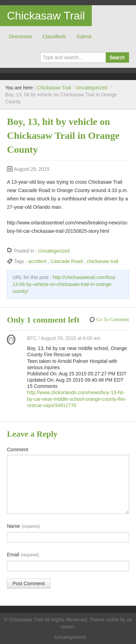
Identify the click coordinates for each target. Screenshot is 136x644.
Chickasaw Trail (46, 16)
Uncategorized (91, 88)
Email (23, 555)
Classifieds (54, 37)
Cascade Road (67, 261)
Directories (20, 37)
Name (23, 526)
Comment (18, 450)
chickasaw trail (102, 261)
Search (117, 57)
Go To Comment (113, 320)
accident (37, 261)
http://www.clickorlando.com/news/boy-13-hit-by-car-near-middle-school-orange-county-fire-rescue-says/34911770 (77, 399)
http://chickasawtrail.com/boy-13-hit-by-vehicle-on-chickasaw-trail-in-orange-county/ (65, 284)
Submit (84, 37)
